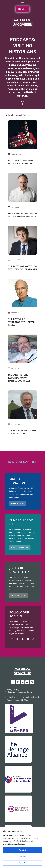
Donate (23, 9)
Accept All (23, 850)
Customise (22, 856)
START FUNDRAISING (20, 548)
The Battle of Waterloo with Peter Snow (21, 322)
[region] (22, 848)
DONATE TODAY (18, 503)
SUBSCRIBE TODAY (19, 595)
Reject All (23, 863)
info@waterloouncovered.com (19, 692)
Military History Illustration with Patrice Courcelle (19, 378)
